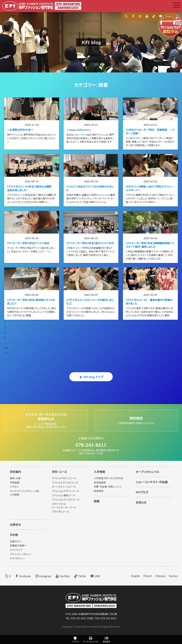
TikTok (80, 576)
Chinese (161, 576)
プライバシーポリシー (21, 555)
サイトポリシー (17, 559)
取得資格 (99, 491)
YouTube (62, 576)
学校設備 (15, 483)
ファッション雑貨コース (63, 496)
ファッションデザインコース (65, 491)
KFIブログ (142, 493)
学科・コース (59, 472)
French (148, 576)
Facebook (23, 576)
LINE (95, 576)
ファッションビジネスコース (66, 500)
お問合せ (15, 525)
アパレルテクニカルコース (65, 483)
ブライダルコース (60, 512)
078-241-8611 (91, 445)
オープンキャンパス (147, 472)
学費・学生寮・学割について (108, 487)
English (136, 576)
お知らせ (141, 503)
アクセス (169, 17)
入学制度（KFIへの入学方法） (109, 479)
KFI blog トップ (91, 383)
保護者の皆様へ (18, 546)
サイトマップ (16, 550)
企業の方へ (16, 542)
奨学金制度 (100, 483)
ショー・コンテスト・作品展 (152, 482)
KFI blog (91, 42)
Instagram (43, 576)
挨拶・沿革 (15, 479)
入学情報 (99, 472)
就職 (97, 502)
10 (6, 354)
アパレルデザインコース (64, 479)
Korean (173, 576)
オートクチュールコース (64, 487)
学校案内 (15, 472)
